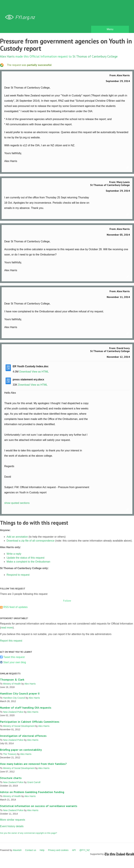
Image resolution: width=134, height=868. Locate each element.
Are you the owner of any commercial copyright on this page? (28, 833)
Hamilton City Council (14, 698)
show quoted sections (17, 503)
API (74, 850)
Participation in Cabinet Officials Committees (30, 722)
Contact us (31, 850)
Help (42, 850)
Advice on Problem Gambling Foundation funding (32, 792)
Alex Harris (7, 56)
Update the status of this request (25, 558)
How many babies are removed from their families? (33, 764)
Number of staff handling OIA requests (26, 708)
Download (25, 372)
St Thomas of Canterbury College (95, 56)
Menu (110, 29)
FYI (21, 17)
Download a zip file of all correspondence (31, 541)
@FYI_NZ (85, 850)
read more (7, 628)
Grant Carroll (34, 782)
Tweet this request (14, 657)
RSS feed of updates (15, 607)
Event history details (12, 826)
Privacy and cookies (58, 850)
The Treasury (10, 754)
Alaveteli (17, 850)
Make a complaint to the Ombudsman (28, 562)
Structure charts (11, 778)
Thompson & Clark (12, 680)
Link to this (128, 168)
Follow (67, 601)
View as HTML (40, 372)
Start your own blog (15, 662)
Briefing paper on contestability (21, 750)
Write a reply (14, 554)
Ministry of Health (12, 684)
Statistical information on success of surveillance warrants (39, 806)
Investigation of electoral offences (23, 736)
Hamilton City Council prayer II (20, 693)
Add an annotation (17, 537)
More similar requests (13, 820)
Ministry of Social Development (19, 726)
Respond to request (18, 575)
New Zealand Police (13, 712)
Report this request (11, 641)
